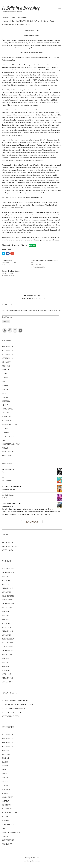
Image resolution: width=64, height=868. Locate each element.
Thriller (5, 448)
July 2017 (5, 658)
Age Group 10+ (8, 346)
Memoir (5, 405)
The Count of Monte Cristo (12, 504)
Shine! (5, 478)
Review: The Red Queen (11, 271)
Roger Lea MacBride (9, 489)
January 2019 (7, 592)
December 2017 (8, 639)
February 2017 (7, 678)
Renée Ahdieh (8, 498)
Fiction (13, 18)
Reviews (5, 428)
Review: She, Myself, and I (32, 298)
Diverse (5, 385)
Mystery (5, 413)
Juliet (37, 858)
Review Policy (7, 550)
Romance (5, 432)
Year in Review (7, 260)
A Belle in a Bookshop (21, 8)
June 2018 (6, 615)
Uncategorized (8, 452)
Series (4, 440)
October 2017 (7, 647)
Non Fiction (7, 417)
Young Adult (7, 456)
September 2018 (8, 604)
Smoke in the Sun (8, 495)
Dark (4, 382)
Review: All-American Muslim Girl (15, 700)
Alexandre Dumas (9, 506)
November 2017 (8, 643)
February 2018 (7, 631)
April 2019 (6, 580)
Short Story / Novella (11, 444)
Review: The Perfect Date (12, 712)
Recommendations (22, 18)
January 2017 (7, 682)
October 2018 (7, 600)
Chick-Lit (5, 370)
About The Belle (8, 542)
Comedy (5, 378)
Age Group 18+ (8, 358)
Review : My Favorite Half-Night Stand (17, 704)
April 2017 (6, 670)
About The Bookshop (10, 546)
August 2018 (7, 608)
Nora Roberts (7, 472)
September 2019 (8, 573)
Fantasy (5, 393)
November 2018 (8, 596)
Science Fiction (8, 436)
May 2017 (5, 666)
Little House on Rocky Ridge (12, 486)
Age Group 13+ (8, 350)
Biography (6, 362)
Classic (5, 374)
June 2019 (6, 576)
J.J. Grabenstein (8, 480)
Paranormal (7, 421)
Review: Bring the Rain (11, 716)
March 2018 (6, 627)
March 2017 (6, 674)
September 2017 (8, 651)
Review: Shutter (34, 295)
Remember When (8, 469)
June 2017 (6, 662)
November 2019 (8, 569)
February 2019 (7, 588)
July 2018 (5, 612)
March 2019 (6, 584)
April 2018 (6, 623)
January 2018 (7, 635)
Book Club (6, 366)
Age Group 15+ (6, 18)
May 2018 (5, 619)
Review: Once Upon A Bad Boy (13, 708)
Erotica (5, 389)
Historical (6, 401)
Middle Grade (7, 409)
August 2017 (7, 655)
